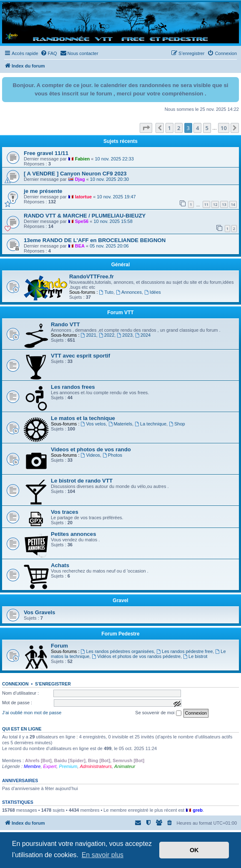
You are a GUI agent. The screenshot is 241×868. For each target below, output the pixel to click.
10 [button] (224, 128)
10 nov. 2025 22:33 (114, 159)
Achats (60, 565)
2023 (124, 335)
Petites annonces (73, 534)
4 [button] (197, 128)
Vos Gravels (39, 612)
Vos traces (65, 512)
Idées (153, 292)
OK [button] (194, 850)
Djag (80, 179)
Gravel (120, 600)
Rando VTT (65, 324)
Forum (59, 646)
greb (198, 810)
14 (233, 204)
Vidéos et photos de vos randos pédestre (136, 656)
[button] (146, 128)
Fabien (82, 159)
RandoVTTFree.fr (92, 276)
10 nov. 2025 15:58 (113, 221)
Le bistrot (195, 656)
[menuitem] (49, 53)
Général (121, 265)
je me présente (43, 191)
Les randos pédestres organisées (118, 651)
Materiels (120, 424)
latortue (83, 197)
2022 (107, 335)
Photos (112, 455)
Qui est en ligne (22, 729)
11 (206, 204)
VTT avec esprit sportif (80, 356)
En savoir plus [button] (103, 855)
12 (215, 204)
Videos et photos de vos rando (91, 449)
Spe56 (82, 221)
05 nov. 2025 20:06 (109, 246)
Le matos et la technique (83, 418)
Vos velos (93, 424)
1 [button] (169, 128)
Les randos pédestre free (185, 651)
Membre (32, 766)
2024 (143, 335)
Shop (177, 424)
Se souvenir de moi (158, 713)
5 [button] (207, 128)
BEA (80, 246)
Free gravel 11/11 (46, 153)
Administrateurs (96, 766)
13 (224, 204)
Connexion (15, 684)
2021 (89, 335)
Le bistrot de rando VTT (82, 481)
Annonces (129, 292)
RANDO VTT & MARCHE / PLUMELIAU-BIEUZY (85, 216)
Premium (68, 766)
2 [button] (179, 128)
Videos (90, 455)
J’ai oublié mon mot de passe (32, 713)
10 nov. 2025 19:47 (116, 197)
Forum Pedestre (120, 634)
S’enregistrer (53, 684)
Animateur (125, 766)
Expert (50, 766)
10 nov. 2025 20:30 (109, 179)
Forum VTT (120, 313)
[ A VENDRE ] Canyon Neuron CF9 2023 (75, 174)
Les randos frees (73, 387)
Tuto (106, 292)
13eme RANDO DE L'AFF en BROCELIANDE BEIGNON (95, 240)
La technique (151, 424)
